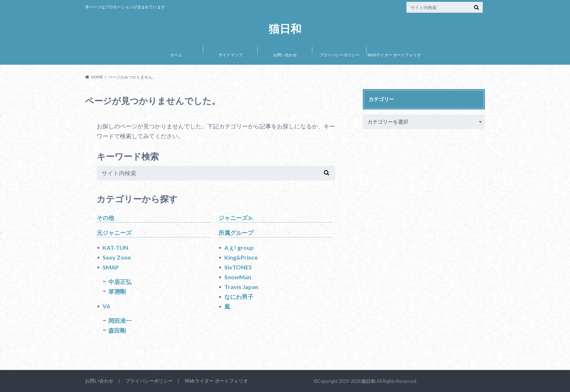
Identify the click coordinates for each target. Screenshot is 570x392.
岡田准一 (120, 321)
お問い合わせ (285, 55)
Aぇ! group (239, 247)
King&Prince (241, 257)
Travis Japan (241, 287)
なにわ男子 (239, 297)
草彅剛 (117, 291)
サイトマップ (230, 55)
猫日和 (285, 28)
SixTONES (238, 267)
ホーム (176, 55)
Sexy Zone (117, 257)
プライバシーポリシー (340, 55)
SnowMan (238, 277)
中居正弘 (120, 282)
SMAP (111, 267)
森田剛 (117, 330)
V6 (106, 306)
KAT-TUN (115, 247)
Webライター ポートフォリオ (394, 55)
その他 (105, 218)
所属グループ (236, 233)
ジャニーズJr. (236, 218)
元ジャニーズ (114, 233)
